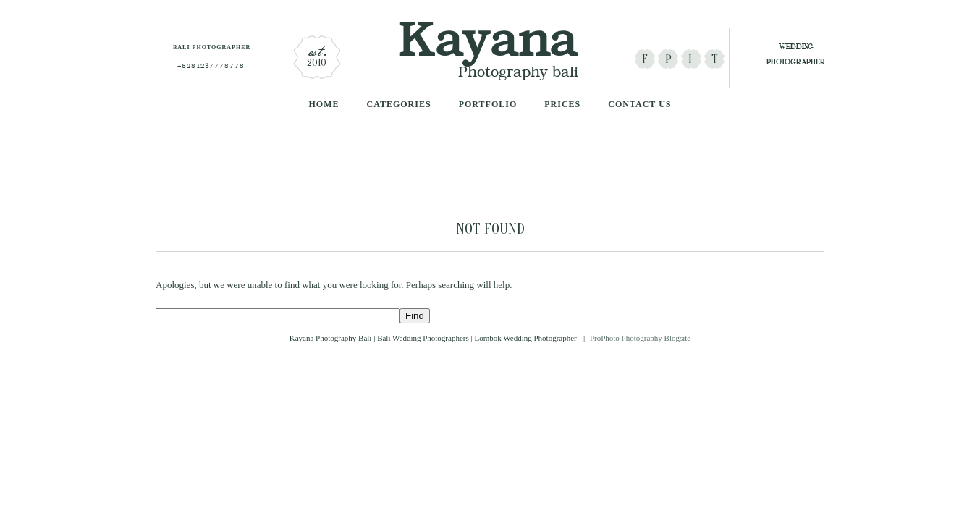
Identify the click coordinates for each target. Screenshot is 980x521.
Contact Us (639, 104)
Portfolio (488, 104)
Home (324, 104)
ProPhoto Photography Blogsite (640, 338)
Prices (562, 104)
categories (399, 104)
